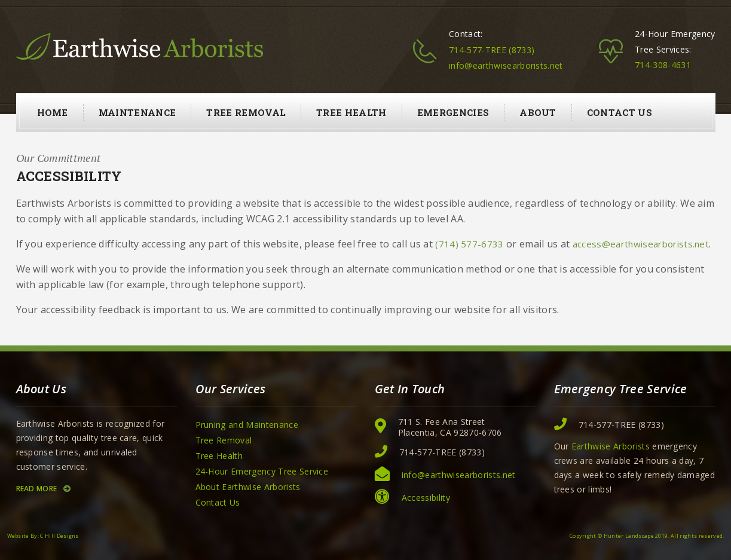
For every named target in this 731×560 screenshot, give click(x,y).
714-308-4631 (663, 65)
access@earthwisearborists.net (641, 244)
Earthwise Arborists (611, 446)
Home (53, 112)
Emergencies (453, 112)
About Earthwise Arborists (248, 487)
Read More (44, 489)
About (538, 112)
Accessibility (426, 498)
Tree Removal (246, 112)
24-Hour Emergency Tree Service (262, 471)
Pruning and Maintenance (247, 425)
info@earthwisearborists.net (506, 65)
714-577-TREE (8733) (492, 50)
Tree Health (351, 112)
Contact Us (620, 112)
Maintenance (137, 112)
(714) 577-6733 (469, 244)
